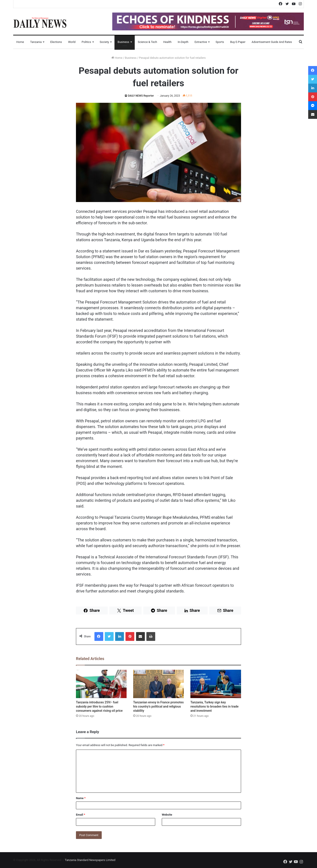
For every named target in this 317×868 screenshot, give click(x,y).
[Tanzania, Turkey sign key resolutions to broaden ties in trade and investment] (216, 684)
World (72, 42)
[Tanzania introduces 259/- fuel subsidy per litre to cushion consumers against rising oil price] (101, 684)
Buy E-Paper (238, 42)
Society (104, 42)
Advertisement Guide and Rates (272, 42)
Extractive (201, 42)
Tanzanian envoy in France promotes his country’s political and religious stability (158, 706)
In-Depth (183, 42)
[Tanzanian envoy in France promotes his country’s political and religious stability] (158, 684)
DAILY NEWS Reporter (141, 96)
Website (167, 815)
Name (81, 798)
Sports (220, 42)
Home (20, 42)
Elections (56, 42)
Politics (86, 42)
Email (81, 815)
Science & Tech (147, 42)
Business (123, 42)
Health (167, 42)
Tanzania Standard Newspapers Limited (90, 860)
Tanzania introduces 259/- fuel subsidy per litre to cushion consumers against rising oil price (99, 706)
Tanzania (36, 42)
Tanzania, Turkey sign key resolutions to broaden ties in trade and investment (215, 706)
